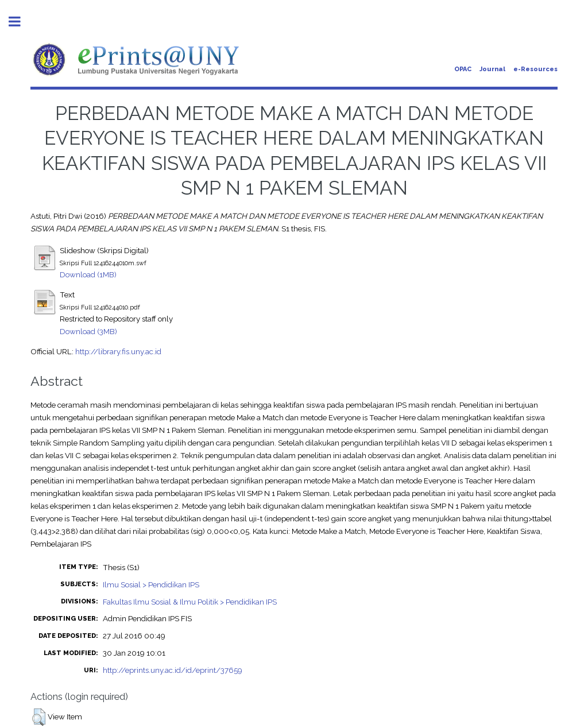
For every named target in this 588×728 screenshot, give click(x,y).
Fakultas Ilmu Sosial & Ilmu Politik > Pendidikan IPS (190, 602)
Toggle (21, 22)
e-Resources (535, 69)
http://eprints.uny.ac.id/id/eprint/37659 (173, 670)
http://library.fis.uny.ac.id (118, 351)
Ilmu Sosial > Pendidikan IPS (151, 584)
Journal (492, 69)
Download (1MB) (88, 274)
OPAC (463, 69)
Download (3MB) (88, 331)
